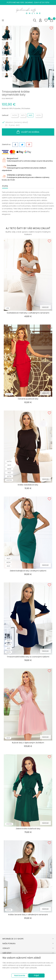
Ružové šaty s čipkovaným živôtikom (28, 743)
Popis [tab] (5, 186)
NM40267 (9, 98)
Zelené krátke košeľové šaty (28, 829)
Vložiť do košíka (28, 132)
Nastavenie (20, 975)
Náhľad (45, 307)
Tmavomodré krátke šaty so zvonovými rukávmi (28, 657)
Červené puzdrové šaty (28, 399)
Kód (4, 98)
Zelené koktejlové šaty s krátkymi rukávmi (28, 571)
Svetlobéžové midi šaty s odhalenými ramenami (28, 313)
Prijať (36, 975)
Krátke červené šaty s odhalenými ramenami (28, 915)
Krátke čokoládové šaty (28, 485)
